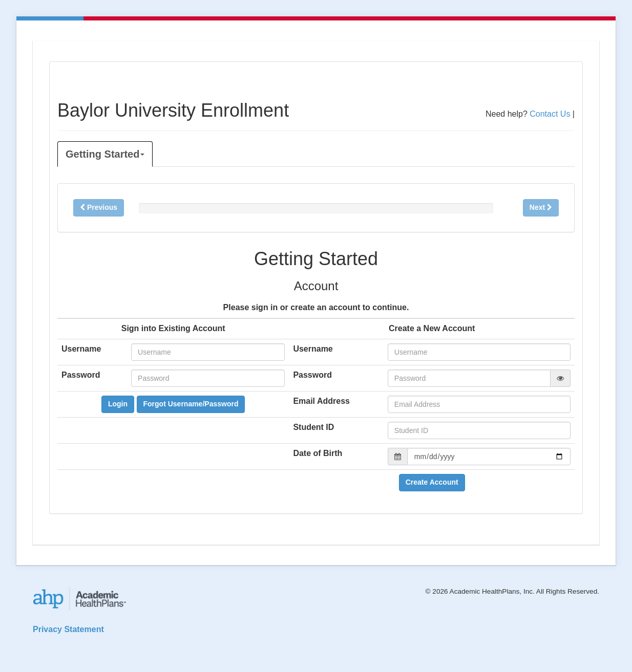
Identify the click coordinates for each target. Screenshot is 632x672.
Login (118, 404)
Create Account (432, 482)
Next (541, 207)
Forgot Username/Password (191, 404)
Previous (99, 207)
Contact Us (550, 114)
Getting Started (105, 154)
